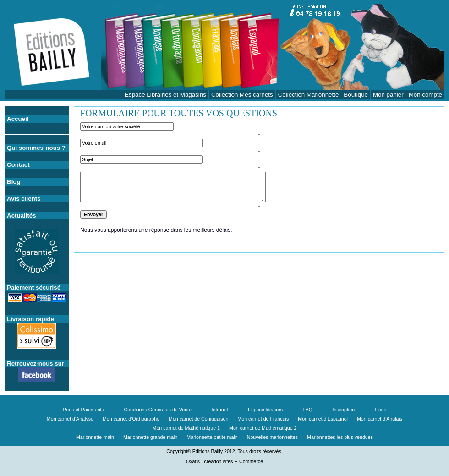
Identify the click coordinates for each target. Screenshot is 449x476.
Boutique (356, 95)
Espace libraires (265, 410)
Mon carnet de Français (263, 419)
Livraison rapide (30, 319)
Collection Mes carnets (242, 95)
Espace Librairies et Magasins (165, 95)
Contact (18, 165)
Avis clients (24, 199)
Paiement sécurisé (34, 287)
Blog (14, 182)
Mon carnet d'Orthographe (131, 419)
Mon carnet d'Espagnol (323, 419)
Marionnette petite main (212, 437)
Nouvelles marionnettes (272, 437)
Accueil (18, 119)
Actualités (22, 216)
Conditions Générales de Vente (158, 410)
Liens (381, 410)
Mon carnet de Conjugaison (198, 419)
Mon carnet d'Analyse (70, 419)
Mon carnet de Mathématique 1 (186, 428)
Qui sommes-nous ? (36, 148)
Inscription (344, 410)
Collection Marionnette (309, 95)
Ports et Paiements (83, 410)
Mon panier (388, 95)
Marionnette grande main (150, 437)
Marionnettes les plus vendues (340, 437)
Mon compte (425, 95)
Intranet (220, 410)
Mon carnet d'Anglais (380, 419)
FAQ (308, 410)
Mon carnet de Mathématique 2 (263, 428)
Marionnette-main (95, 437)
